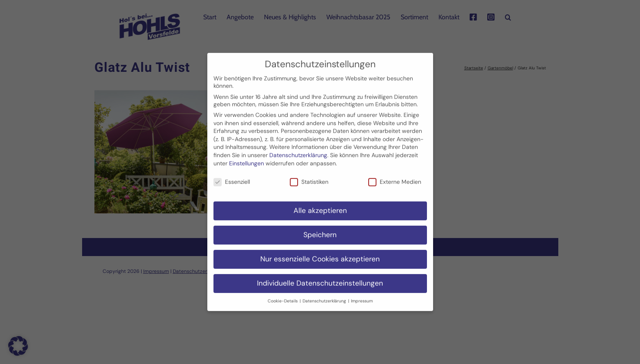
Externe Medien (395, 177)
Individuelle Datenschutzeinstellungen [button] (320, 278)
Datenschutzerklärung (298, 150)
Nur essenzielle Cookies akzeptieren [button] (320, 254)
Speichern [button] (320, 229)
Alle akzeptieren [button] (320, 205)
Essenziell (232, 177)
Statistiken (309, 177)
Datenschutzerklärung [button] (325, 296)
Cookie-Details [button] (283, 296)
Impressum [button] (362, 296)
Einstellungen (247, 158)
